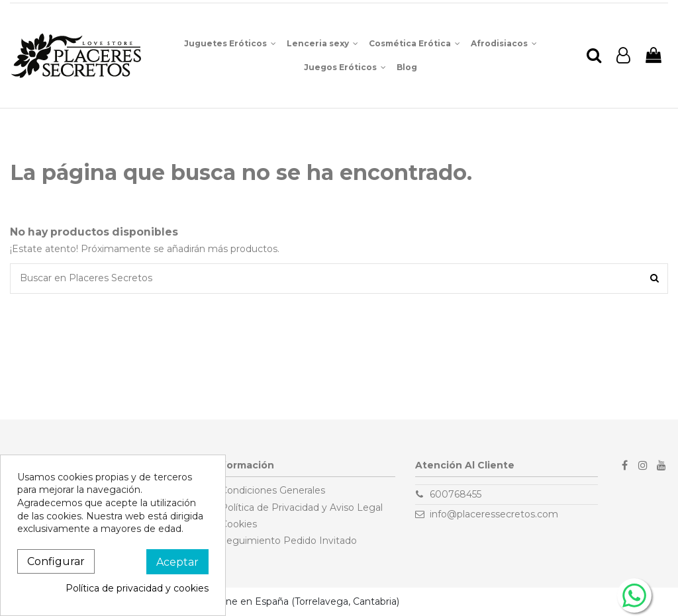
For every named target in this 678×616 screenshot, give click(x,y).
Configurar (56, 561)
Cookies (239, 524)
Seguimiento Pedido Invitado (289, 541)
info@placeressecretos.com (494, 514)
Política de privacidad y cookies (137, 588)
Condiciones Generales (273, 490)
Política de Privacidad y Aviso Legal (302, 507)
